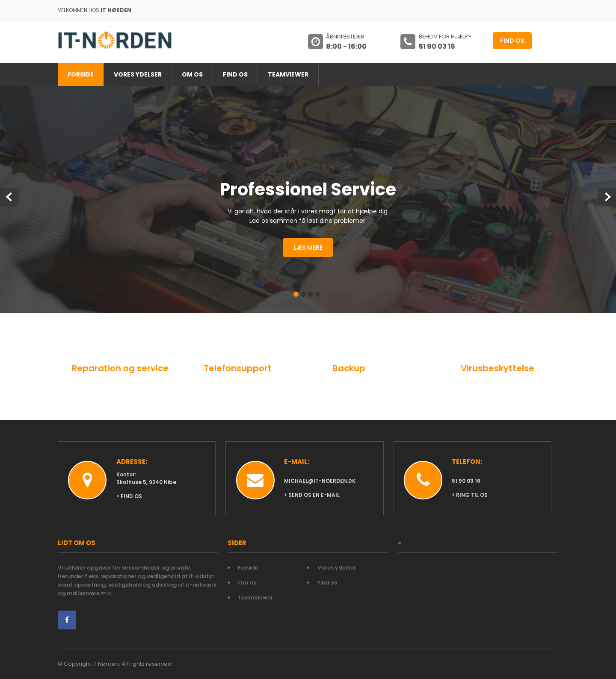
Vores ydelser (138, 74)
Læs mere (308, 248)
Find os (512, 41)
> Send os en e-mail (312, 495)
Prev (9, 197)
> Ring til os (470, 495)
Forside (81, 74)
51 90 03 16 (466, 481)
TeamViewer (288, 74)
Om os (192, 74)
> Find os (129, 496)
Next (607, 197)
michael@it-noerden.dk (320, 481)
